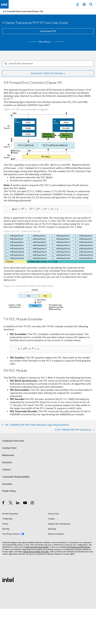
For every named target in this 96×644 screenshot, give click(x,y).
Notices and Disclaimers (80, 547)
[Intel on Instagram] (32, 503)
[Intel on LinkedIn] (18, 503)
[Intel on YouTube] (25, 503)
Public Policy (9, 491)
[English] (84, 4)
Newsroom (8, 455)
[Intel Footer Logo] (8, 580)
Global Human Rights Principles (36, 552)
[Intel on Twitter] (11, 503)
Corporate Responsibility (16, 477)
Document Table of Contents (47, 73)
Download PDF (48, 31)
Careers (7, 470)
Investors (7, 462)
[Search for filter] (48, 64)
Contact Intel (9, 448)
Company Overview (13, 441)
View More (46, 42)
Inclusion (7, 484)
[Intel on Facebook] (3, 503)
